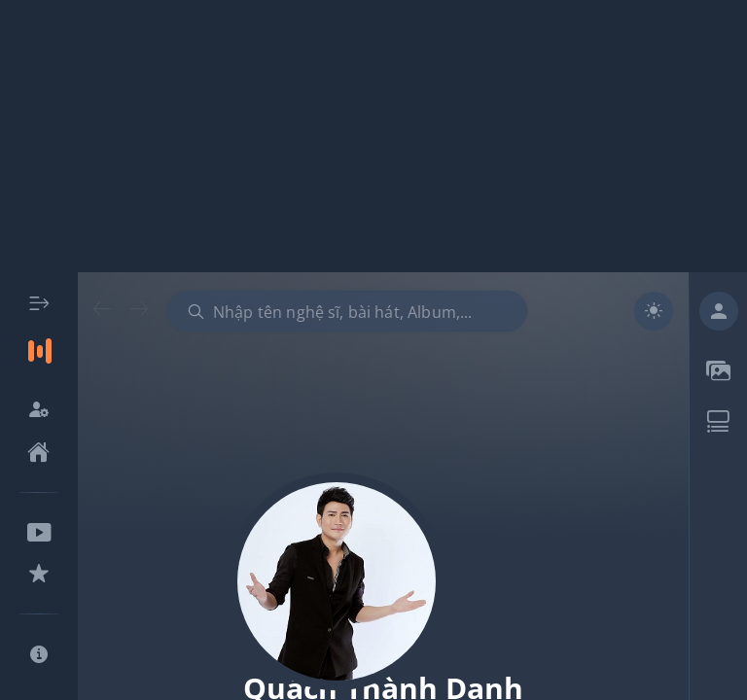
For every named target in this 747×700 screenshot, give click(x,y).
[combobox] (347, 311)
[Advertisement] (373, 136)
